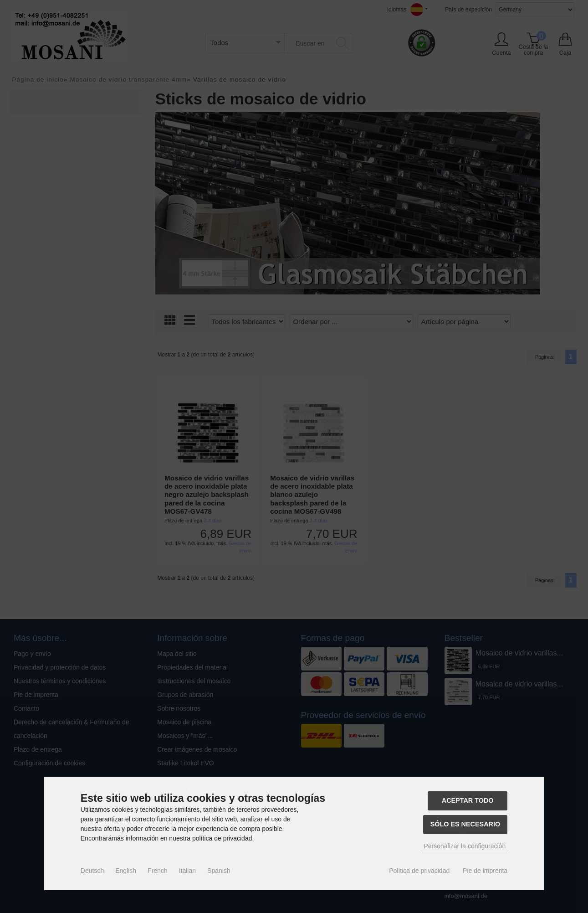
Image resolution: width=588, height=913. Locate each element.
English (126, 871)
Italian (187, 871)
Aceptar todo (468, 800)
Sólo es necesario (465, 824)
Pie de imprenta (485, 871)
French (158, 871)
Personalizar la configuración (465, 846)
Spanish (219, 871)
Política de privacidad (419, 871)
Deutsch (92, 871)
